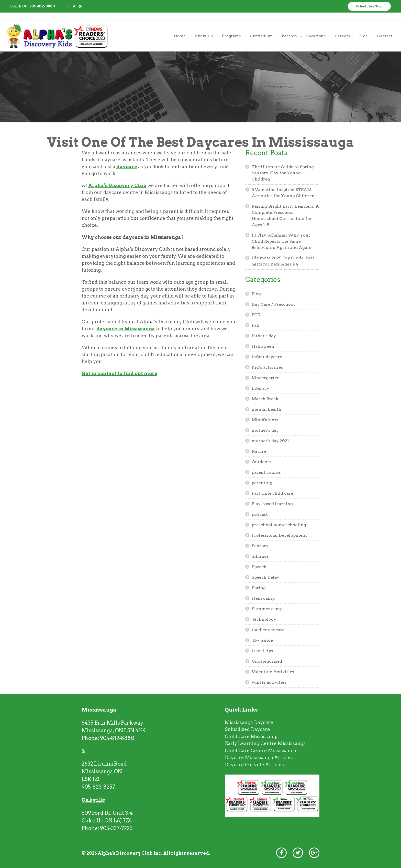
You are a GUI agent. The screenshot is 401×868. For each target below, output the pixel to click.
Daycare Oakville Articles (254, 765)
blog (364, 27)
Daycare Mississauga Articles (259, 758)
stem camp (263, 598)
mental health (266, 409)
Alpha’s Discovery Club (117, 186)
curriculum (261, 27)
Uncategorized (267, 661)
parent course (266, 472)
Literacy (260, 388)
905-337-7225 (116, 828)
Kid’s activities (267, 367)
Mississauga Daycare (249, 722)
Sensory (260, 546)
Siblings (260, 556)
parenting (262, 483)
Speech (259, 567)
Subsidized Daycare (247, 729)
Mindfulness (265, 420)
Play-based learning (272, 504)
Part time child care (272, 493)
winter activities (269, 682)
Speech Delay (265, 577)
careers (342, 27)
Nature (259, 451)
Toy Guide (262, 640)
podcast (260, 514)
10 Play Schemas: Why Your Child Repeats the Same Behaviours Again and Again (282, 241)
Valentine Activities (273, 672)
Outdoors (261, 462)
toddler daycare (268, 630)
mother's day (265, 430)
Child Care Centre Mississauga (260, 751)
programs (231, 27)
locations (316, 27)
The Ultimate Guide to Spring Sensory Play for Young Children (283, 173)
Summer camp (267, 609)
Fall (256, 325)
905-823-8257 (98, 787)
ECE (256, 315)
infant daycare (267, 357)
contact (385, 27)
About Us (204, 27)
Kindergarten (266, 378)
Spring (259, 588)
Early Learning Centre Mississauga (265, 743)
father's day (264, 336)
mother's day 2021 (270, 441)
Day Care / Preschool (273, 304)
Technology (264, 619)
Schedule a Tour (369, 6)
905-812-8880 (42, 6)
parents (289, 27)
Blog (256, 294)
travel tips (262, 651)
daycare (127, 167)
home (180, 27)
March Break (265, 399)
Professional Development (279, 535)
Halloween (263, 346)
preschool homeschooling (279, 525)
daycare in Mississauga (126, 329)
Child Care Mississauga (252, 737)
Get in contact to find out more (119, 373)
